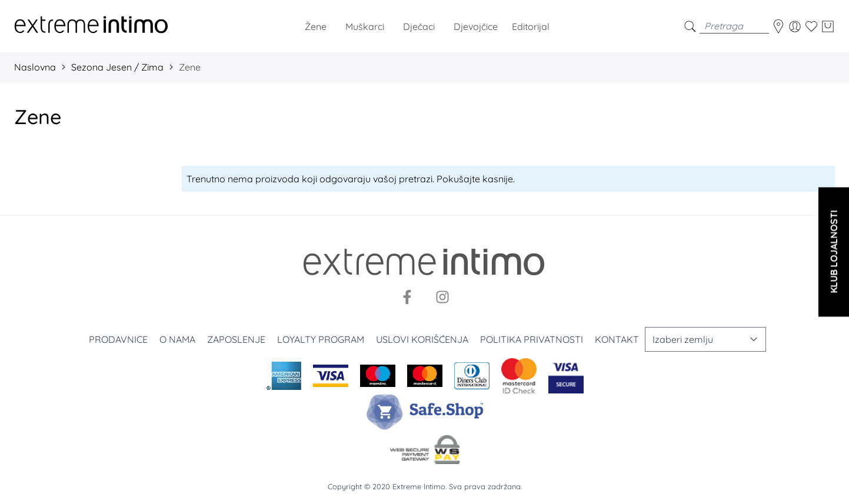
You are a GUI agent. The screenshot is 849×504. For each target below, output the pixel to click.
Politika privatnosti (532, 339)
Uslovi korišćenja (422, 339)
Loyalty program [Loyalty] (321, 339)
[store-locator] (778, 26)
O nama (177, 339)
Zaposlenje (236, 339)
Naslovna (35, 67)
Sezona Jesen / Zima (117, 67)
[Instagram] (442, 297)
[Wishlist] (811, 26)
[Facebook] (407, 297)
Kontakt (617, 339)
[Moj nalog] (795, 26)
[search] (690, 26)
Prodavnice (118, 339)
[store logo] (91, 26)
